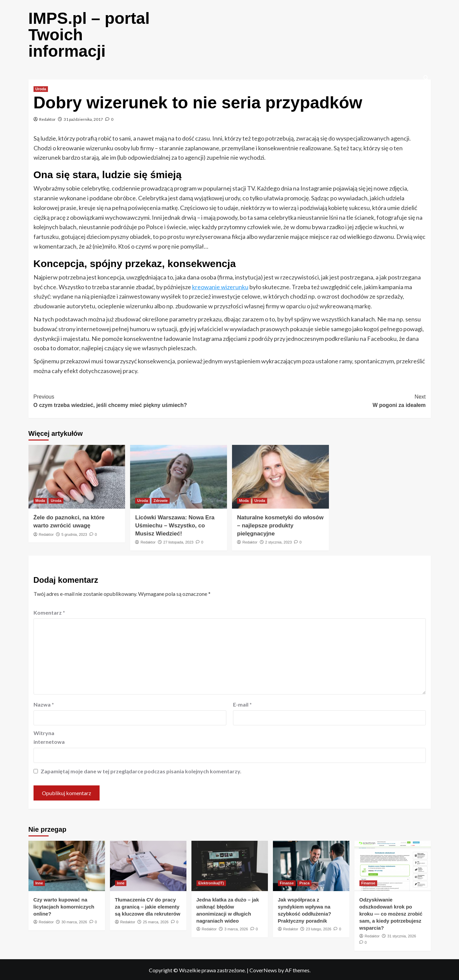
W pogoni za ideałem (328, 399)
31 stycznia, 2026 (402, 935)
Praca (304, 882)
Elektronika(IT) (211, 882)
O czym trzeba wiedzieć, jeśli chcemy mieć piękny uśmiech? (132, 399)
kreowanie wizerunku (220, 286)
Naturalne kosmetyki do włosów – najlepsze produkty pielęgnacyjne (280, 525)
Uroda (41, 88)
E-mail (242, 703)
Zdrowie (161, 500)
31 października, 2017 (83, 118)
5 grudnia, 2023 (74, 533)
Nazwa (44, 703)
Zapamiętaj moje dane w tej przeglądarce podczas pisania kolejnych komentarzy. (141, 770)
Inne (39, 882)
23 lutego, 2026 (319, 928)
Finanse (287, 882)
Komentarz (49, 611)
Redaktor (47, 118)
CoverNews (263, 969)
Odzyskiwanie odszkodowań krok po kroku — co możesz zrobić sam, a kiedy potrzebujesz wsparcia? (391, 913)
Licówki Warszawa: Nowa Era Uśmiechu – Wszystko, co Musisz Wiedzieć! (175, 525)
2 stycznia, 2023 (279, 541)
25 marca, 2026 (156, 921)
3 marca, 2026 (236, 928)
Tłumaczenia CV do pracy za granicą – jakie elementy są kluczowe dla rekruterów (148, 906)
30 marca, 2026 (74, 921)
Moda (40, 500)
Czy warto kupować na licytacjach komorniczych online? (64, 906)
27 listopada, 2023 (178, 541)
